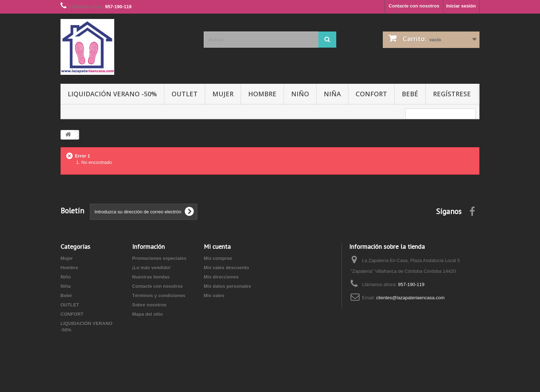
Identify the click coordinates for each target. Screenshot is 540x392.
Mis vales (214, 296)
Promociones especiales (159, 258)
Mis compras (218, 258)
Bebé (410, 94)
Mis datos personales (227, 286)
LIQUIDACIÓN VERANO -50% (112, 94)
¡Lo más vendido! (151, 268)
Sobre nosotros (149, 305)
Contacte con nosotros (414, 6)
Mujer (223, 94)
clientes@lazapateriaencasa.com (411, 298)
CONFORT (371, 94)
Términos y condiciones (159, 296)
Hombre (262, 94)
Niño (300, 94)
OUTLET (185, 94)
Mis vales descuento (226, 268)
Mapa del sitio (148, 314)
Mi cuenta (217, 246)
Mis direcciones (221, 277)
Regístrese (452, 94)
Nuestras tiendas (151, 277)
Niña (332, 94)
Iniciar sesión (461, 6)
